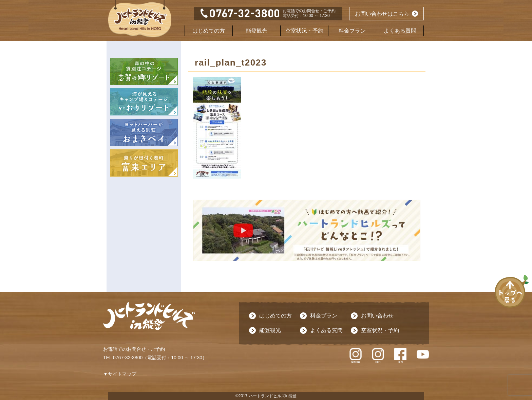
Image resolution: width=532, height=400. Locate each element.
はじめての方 (209, 31)
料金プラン (352, 31)
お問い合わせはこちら (382, 14)
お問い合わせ (377, 316)
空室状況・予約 (304, 31)
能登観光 (256, 31)
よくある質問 (400, 31)
